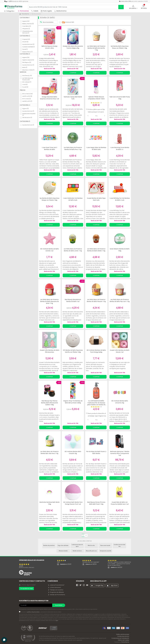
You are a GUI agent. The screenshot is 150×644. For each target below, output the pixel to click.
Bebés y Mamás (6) (28, 24)
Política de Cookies (124, 640)
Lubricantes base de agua (77, 545)
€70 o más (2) (27, 99)
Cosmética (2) (27, 26)
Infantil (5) (25, 42)
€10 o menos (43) (28, 94)
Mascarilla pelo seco (91, 551)
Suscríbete (59, 605)
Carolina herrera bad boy (119, 545)
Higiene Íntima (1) (27, 52)
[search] (121, 7)
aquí (57, 620)
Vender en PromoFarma (56, 595)
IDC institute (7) (27, 82)
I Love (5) (25, 84)
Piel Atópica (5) (27, 62)
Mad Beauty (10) (27, 76)
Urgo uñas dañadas (63, 545)
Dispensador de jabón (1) (29, 114)
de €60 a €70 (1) (27, 101)
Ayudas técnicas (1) (28, 65)
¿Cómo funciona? (54, 587)
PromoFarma (125, 642)
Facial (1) (25, 49)
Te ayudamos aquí (26, 588)
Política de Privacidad (123, 634)
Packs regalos (46, 11)
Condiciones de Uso (123, 636)
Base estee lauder (105, 545)
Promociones (23, 11)
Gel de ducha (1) (27, 118)
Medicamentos (60, 11)
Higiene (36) (26, 57)
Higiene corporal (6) (28, 60)
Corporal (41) (26, 39)
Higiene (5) (26, 109)
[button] (133, 7)
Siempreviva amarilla (106, 551)
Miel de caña (91, 545)
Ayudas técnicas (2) (28, 44)
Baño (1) (25, 67)
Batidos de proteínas (49, 545)
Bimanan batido (63, 551)
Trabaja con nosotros (56, 590)
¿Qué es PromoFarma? (56, 585)
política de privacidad (33, 612)
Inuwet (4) (25, 87)
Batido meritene (77, 551)
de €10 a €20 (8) (27, 96)
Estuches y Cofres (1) (28, 70)
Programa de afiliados (56, 592)
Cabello (35, 11)
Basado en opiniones (27, 568)
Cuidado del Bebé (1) (29, 47)
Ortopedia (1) (26, 29)
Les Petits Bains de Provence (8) (28, 79)
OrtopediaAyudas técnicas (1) (28, 32)
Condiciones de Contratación (120, 638)
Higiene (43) (26, 21)
